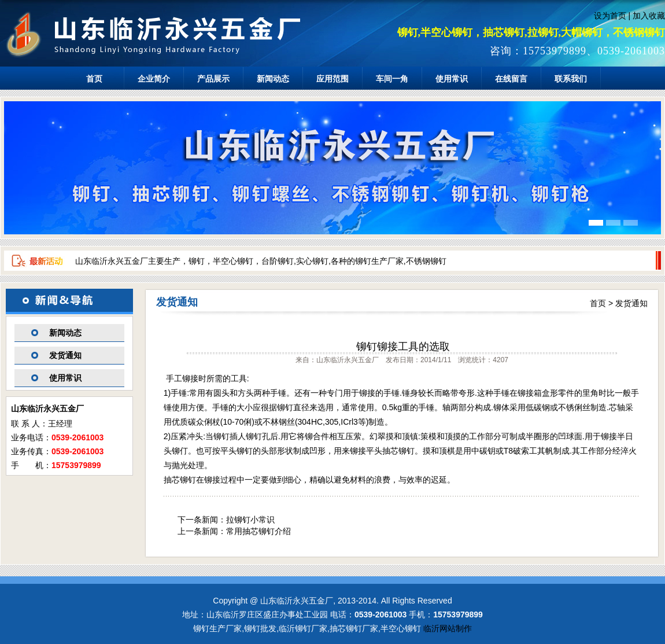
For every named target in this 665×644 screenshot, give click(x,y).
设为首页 (610, 16)
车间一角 (392, 79)
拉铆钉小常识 (250, 520)
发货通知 (65, 355)
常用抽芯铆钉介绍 (258, 531)
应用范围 (332, 79)
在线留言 (511, 79)
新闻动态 (273, 79)
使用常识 (452, 79)
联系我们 (571, 79)
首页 (94, 79)
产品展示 (213, 79)
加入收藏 (649, 16)
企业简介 (154, 79)
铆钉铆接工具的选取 (403, 347)
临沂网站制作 (448, 628)
